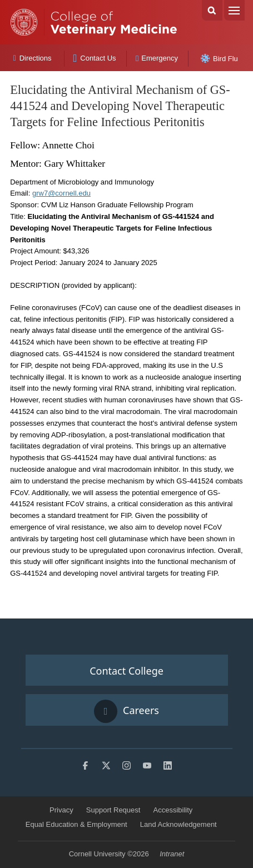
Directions (33, 58)
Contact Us (94, 58)
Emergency (157, 58)
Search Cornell (212, 10)
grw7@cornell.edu (61, 193)
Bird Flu (219, 58)
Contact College (126, 671)
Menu (234, 10)
